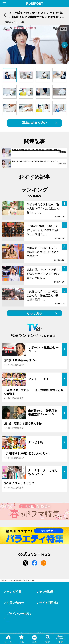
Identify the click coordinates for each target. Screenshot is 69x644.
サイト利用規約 (49, 603)
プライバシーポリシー (20, 618)
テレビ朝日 (14, 592)
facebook (34, 563)
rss (44, 563)
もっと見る (34, 313)
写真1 (33, 580)
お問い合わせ (15, 603)
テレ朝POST (35, 4)
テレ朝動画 (46, 592)
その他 (11, 580)
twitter (25, 563)
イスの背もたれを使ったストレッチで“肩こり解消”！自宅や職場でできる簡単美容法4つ (22, 580)
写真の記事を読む (34, 123)
